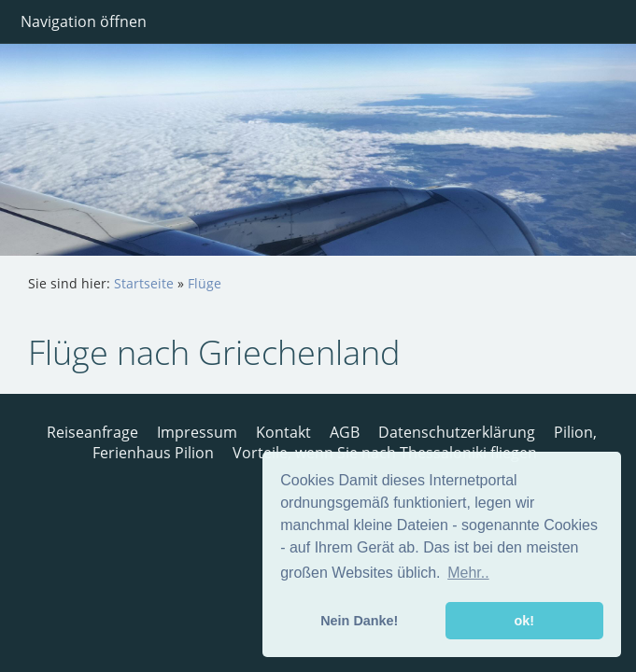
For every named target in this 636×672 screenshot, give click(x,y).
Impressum (197, 432)
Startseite (144, 283)
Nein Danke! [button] (359, 621)
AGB (345, 432)
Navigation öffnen (84, 21)
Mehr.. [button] (468, 573)
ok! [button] (524, 621)
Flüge (205, 283)
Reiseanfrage (92, 432)
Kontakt (283, 432)
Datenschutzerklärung (457, 432)
